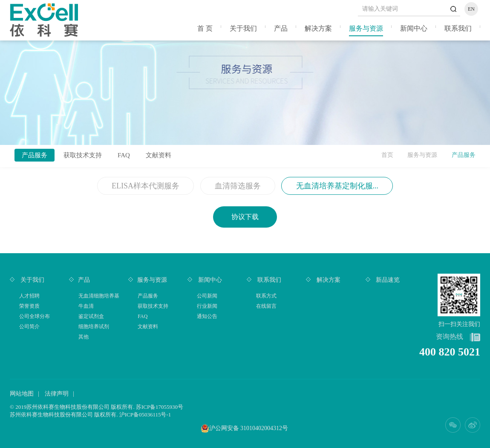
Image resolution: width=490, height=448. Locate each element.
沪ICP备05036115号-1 (145, 415)
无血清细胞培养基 (99, 296)
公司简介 (29, 327)
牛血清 (86, 306)
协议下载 (245, 217)
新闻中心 (414, 28)
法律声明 (57, 394)
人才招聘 (29, 296)
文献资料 (159, 155)
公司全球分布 (35, 316)
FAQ (124, 155)
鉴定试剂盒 (91, 316)
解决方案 (318, 28)
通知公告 (207, 316)
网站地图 (22, 394)
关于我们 (243, 28)
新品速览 (387, 280)
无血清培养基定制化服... (337, 186)
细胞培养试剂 (94, 327)
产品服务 (35, 155)
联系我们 (458, 28)
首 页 (205, 28)
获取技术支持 (83, 155)
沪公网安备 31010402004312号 (249, 428)
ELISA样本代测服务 (146, 186)
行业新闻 (207, 306)
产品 (281, 28)
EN (471, 9)
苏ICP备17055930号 (160, 407)
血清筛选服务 (238, 186)
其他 (84, 337)
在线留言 (266, 306)
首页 (387, 155)
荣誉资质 (29, 306)
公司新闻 (207, 296)
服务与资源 (366, 28)
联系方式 (266, 296)
